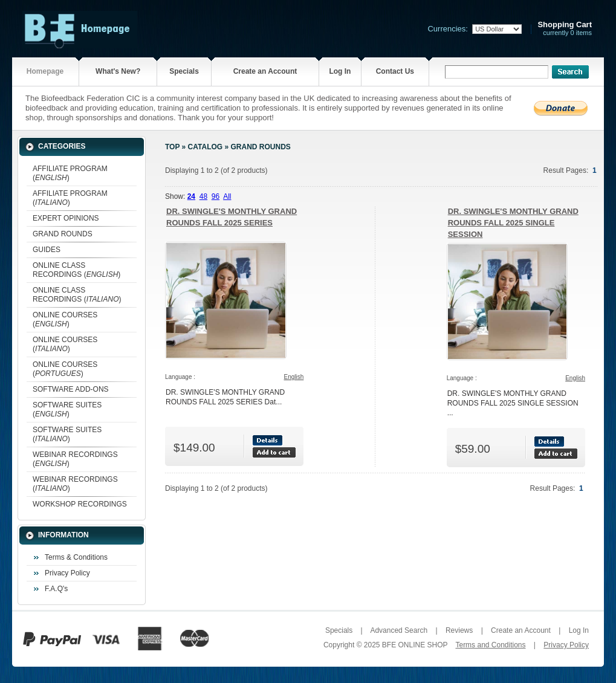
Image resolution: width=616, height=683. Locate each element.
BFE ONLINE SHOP (415, 645)
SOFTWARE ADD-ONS (71, 389)
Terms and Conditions (490, 645)
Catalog (206, 147)
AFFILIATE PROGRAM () (70, 173)
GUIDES (47, 250)
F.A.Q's (56, 589)
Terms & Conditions (76, 557)
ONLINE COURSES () (65, 319)
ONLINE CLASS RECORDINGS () (76, 270)
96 (216, 196)
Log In (340, 71)
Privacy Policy (67, 573)
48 (203, 196)
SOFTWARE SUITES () (67, 409)
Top (172, 147)
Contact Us (395, 71)
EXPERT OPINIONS (66, 218)
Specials (184, 71)
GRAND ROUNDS (63, 234)
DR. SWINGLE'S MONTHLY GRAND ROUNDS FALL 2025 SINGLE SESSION (513, 223)
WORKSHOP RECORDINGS (80, 504)
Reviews (459, 630)
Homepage (45, 71)
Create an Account (265, 71)
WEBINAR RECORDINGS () (75, 459)
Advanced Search (399, 630)
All (227, 196)
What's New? (118, 71)
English (294, 377)
